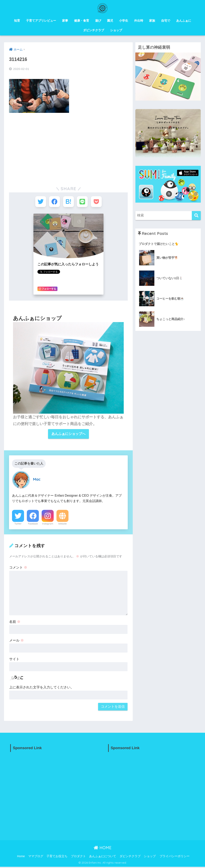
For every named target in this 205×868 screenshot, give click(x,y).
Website (62, 525)
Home (21, 857)
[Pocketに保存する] (98, 202)
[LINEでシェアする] (83, 202)
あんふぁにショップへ (68, 435)
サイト (14, 660)
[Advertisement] (68, 146)
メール (17, 641)
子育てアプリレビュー (41, 21)
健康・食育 (82, 21)
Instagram (48, 525)
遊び (98, 21)
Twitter (18, 525)
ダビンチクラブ (94, 30)
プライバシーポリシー (175, 857)
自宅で (166, 21)
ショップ (116, 30)
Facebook (33, 525)
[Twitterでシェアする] (39, 202)
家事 (65, 21)
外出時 (139, 21)
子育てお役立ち (57, 857)
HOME (103, 849)
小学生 (124, 21)
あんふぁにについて (103, 857)
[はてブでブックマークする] (68, 202)
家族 (152, 21)
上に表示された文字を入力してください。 (42, 689)
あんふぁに (184, 21)
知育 (17, 21)
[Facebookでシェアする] (54, 202)
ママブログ (36, 857)
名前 (15, 623)
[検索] (196, 216)
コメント (18, 568)
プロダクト (78, 857)
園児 (110, 21)
